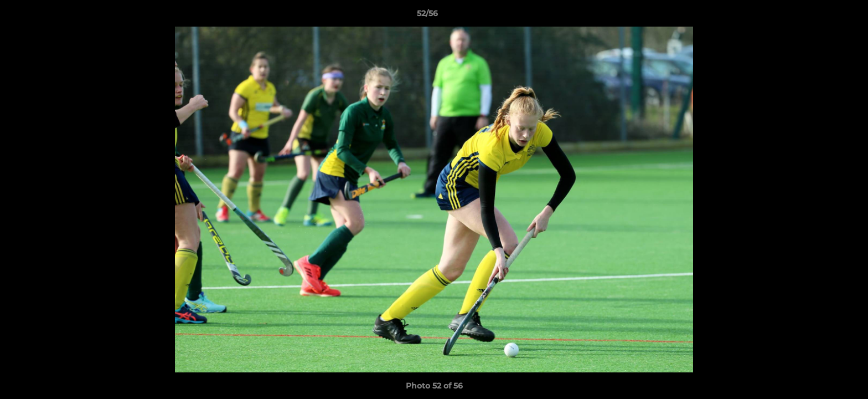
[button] (821, 16)
